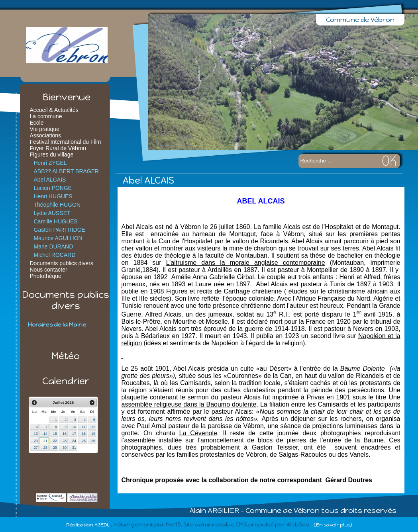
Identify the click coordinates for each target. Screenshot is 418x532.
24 (74, 441)
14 (45, 434)
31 (74, 448)
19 (93, 434)
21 (45, 441)
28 (45, 448)
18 (84, 434)
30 (65, 448)
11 (84, 427)
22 (55, 441)
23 (65, 441)
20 (36, 441)
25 (84, 441)
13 (36, 434)
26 (93, 441)
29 (55, 448)
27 (36, 448)
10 (74, 427)
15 (55, 434)
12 (93, 427)
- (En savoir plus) (331, 525)
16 (65, 434)
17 (74, 434)
